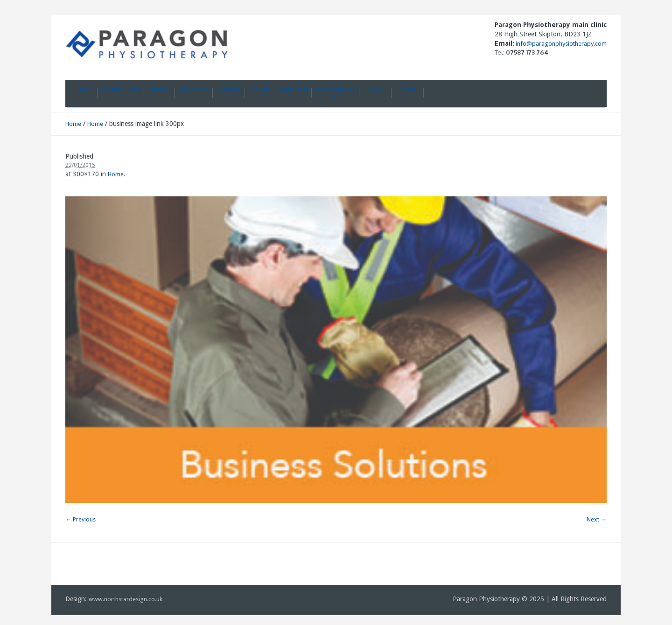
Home (73, 124)
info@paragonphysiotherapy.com (560, 44)
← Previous (80, 519)
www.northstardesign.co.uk (126, 599)
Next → (597, 519)
